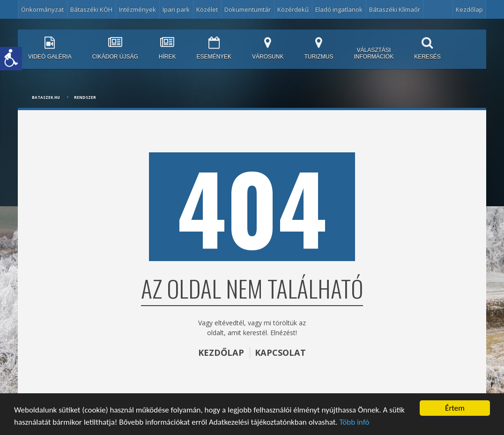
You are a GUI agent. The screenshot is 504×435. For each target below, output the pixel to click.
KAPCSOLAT (280, 352)
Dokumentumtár (248, 9)
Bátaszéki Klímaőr (395, 9)
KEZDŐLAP (221, 352)
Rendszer (85, 97)
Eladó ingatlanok (339, 9)
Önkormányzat (42, 9)
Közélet (207, 9)
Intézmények (137, 9)
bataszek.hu (46, 97)
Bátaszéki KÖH (91, 9)
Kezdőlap (469, 9)
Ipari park (176, 9)
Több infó (354, 422)
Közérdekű (293, 9)
